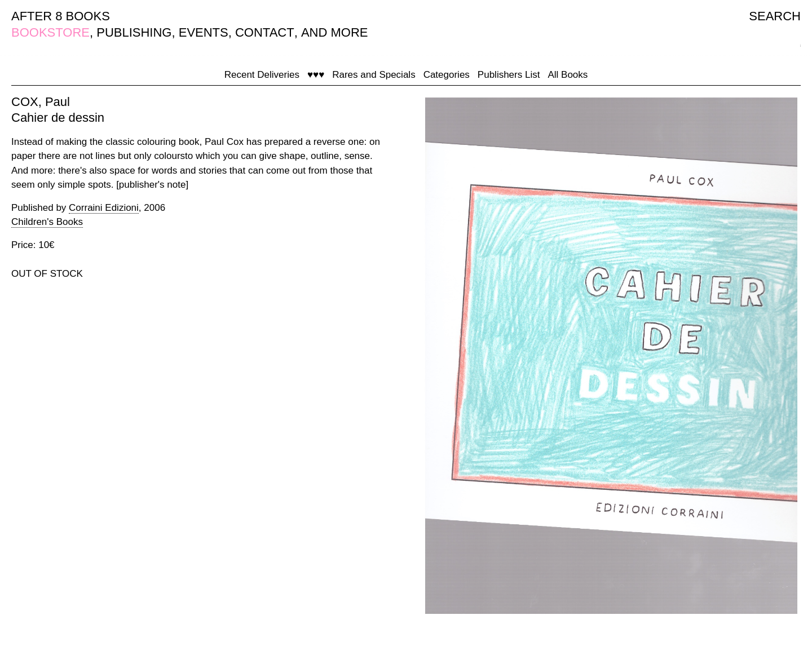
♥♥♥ (316, 75)
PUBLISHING (134, 32)
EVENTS (204, 32)
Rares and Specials (374, 75)
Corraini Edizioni (104, 208)
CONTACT (265, 32)
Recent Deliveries (262, 75)
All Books (568, 75)
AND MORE (335, 32)
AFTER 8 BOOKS (61, 16)
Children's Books (47, 222)
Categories (447, 75)
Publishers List (509, 75)
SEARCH (775, 16)
